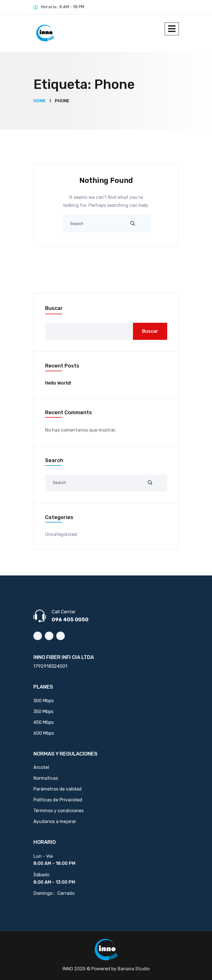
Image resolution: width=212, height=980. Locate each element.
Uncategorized (61, 534)
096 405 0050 (70, 620)
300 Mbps (44, 701)
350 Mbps (43, 711)
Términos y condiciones (58, 811)
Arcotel (41, 767)
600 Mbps (44, 733)
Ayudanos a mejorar (55, 821)
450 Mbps (44, 722)
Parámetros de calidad (57, 789)
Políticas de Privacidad (58, 800)
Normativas (46, 778)
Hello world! (58, 383)
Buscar (54, 308)
